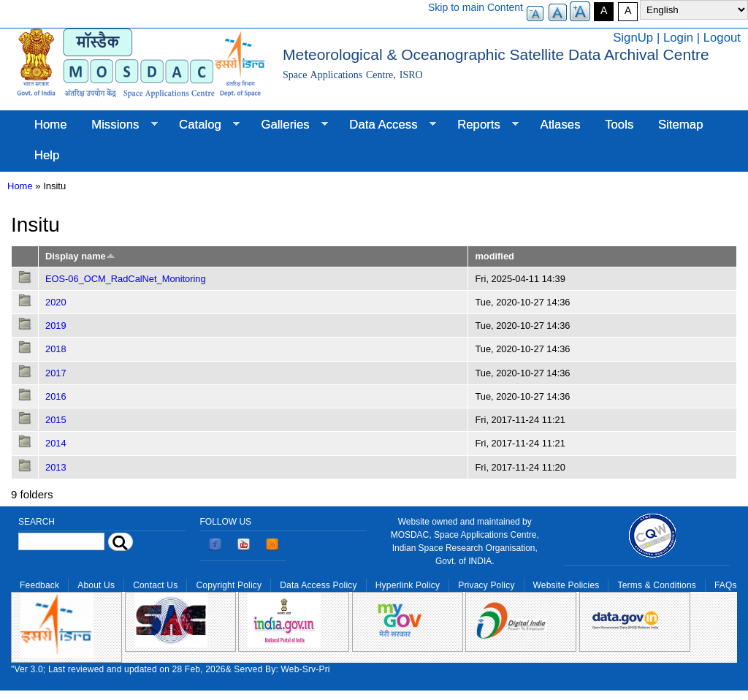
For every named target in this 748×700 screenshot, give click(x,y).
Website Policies (566, 585)
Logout (722, 38)
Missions (118, 125)
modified (494, 256)
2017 (56, 373)
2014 (56, 443)
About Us (96, 585)
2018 (56, 349)
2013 (56, 467)
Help (47, 155)
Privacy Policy (486, 585)
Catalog (203, 125)
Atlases (561, 125)
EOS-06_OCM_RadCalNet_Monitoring (126, 279)
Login (678, 38)
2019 (56, 326)
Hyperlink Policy (408, 585)
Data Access (386, 125)
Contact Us (155, 585)
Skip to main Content (476, 7)
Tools (619, 125)
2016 (56, 396)
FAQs (726, 585)
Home (51, 125)
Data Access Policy (318, 585)
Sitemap (681, 125)
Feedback (39, 585)
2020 (56, 302)
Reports (482, 125)
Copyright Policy (229, 585)
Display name (80, 256)
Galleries (289, 125)
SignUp (633, 38)
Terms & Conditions (657, 585)
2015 (56, 420)
